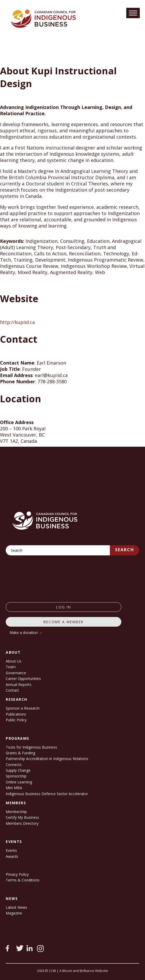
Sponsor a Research (23, 708)
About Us (14, 661)
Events (11, 850)
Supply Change (18, 770)
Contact (12, 690)
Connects (14, 765)
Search (125, 550)
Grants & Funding (20, 753)
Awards (12, 856)
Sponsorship (16, 776)
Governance (16, 673)
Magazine (14, 913)
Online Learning (19, 782)
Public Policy (16, 720)
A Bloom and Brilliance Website (84, 971)
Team (11, 667)
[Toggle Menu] (133, 13)
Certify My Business (22, 817)
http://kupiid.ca (17, 322)
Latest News (16, 907)
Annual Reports (19, 684)
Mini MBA (14, 788)
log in (64, 607)
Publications (16, 714)
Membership (16, 812)
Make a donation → (26, 632)
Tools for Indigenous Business (31, 747)
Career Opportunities (23, 679)
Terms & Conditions (23, 880)
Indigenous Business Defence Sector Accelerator (47, 794)
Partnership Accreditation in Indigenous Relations (47, 759)
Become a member (64, 622)
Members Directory (22, 823)
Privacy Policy (17, 874)
